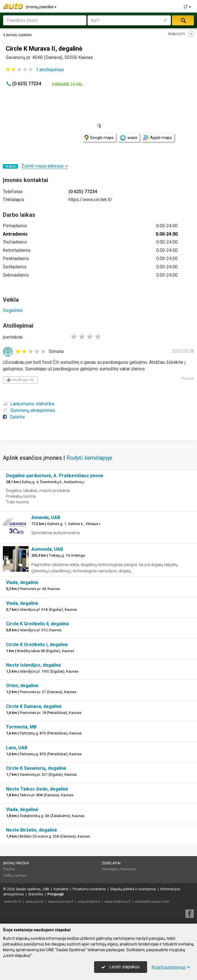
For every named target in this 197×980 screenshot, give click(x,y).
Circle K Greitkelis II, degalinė (37, 624)
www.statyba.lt (89, 902)
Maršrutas (129, 869)
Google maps (99, 138)
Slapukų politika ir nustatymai (133, 889)
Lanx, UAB (17, 748)
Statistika (36, 894)
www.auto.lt (34, 902)
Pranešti (188, 379)
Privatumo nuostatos (89, 889)
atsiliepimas (50, 70)
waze (128, 138)
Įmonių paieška (42, 7)
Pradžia (9, 869)
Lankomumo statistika (29, 404)
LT (188, 7)
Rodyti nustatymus (171, 967)
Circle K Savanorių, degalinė (36, 768)
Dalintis (14, 417)
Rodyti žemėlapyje (89, 458)
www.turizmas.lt (61, 902)
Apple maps (157, 138)
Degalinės (13, 310)
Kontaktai (61, 889)
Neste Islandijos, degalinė (33, 665)
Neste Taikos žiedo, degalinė (37, 789)
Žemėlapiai (111, 863)
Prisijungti (55, 894)
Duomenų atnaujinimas (29, 410)
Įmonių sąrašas (17, 35)
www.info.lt (13, 902)
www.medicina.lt (118, 902)
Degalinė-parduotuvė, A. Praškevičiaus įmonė (55, 476)
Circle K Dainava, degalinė (34, 706)
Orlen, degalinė (22, 686)
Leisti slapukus (121, 967)
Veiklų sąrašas (15, 875)
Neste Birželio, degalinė (32, 830)
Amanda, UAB (46, 517)
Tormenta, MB (21, 727)
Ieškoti (183, 20)
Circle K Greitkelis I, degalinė (37, 645)
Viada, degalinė (22, 582)
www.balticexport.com (152, 902)
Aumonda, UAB (47, 549)
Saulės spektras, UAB (33, 889)
